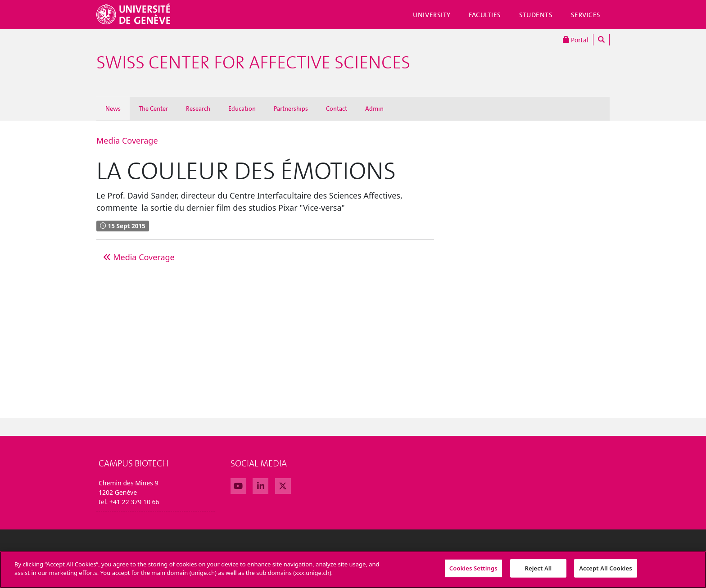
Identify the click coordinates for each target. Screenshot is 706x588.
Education (242, 109)
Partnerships (291, 109)
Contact (337, 109)
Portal (576, 40)
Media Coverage (127, 140)
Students (536, 15)
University (432, 15)
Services (586, 15)
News (113, 109)
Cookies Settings (473, 572)
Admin (374, 109)
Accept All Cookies (606, 572)
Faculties (485, 15)
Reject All (539, 572)
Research (198, 109)
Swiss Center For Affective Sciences (253, 63)
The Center (153, 109)
